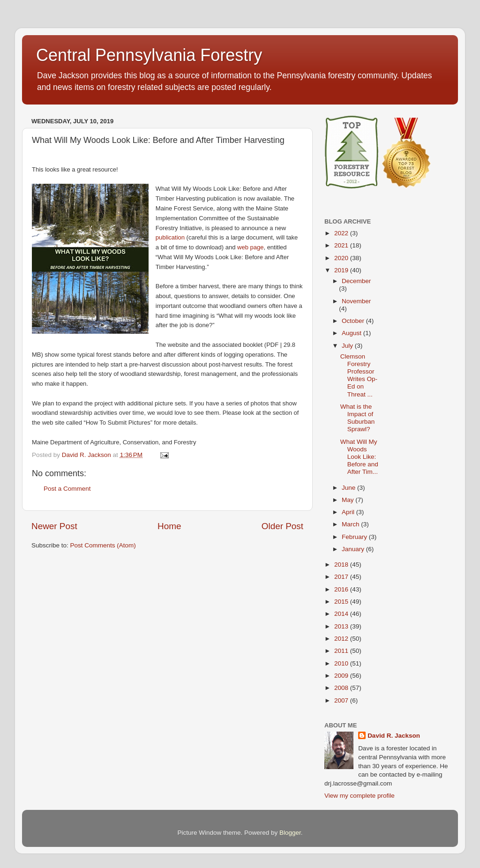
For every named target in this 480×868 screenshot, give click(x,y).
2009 (342, 676)
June (349, 488)
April (349, 512)
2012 (342, 639)
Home (169, 526)
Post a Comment (67, 489)
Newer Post (54, 526)
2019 (342, 270)
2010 (342, 663)
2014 (342, 614)
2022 (342, 233)
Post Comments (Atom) (103, 545)
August (352, 333)
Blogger (290, 833)
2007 (342, 700)
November (356, 301)
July (348, 346)
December (356, 281)
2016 (342, 589)
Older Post (282, 526)
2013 (342, 626)
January (354, 549)
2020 (342, 258)
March (351, 524)
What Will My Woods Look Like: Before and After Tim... (359, 457)
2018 (342, 565)
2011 (342, 651)
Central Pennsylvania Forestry (149, 55)
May (349, 500)
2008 (342, 688)
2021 (342, 245)
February (355, 537)
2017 (342, 577)
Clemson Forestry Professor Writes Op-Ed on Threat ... (359, 375)
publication (170, 237)
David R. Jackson (394, 736)
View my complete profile (360, 796)
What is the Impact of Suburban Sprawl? (358, 418)
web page (250, 247)
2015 (342, 602)
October (354, 321)
